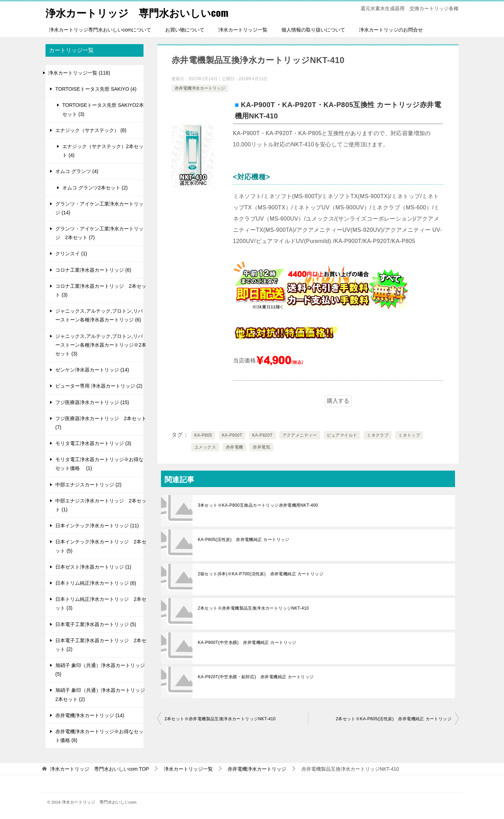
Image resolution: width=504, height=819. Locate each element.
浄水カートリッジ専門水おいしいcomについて (100, 30)
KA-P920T (262, 435)
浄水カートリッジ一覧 (243, 30)
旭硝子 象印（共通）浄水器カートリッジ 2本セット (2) (100, 695)
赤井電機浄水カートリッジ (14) (90, 715)
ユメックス (205, 447)
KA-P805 (203, 435)
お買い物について (185, 30)
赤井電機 (234, 447)
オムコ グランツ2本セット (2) (95, 188)
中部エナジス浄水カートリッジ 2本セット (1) (101, 505)
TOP (100, 769)
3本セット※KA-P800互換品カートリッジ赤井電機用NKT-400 (258, 505)
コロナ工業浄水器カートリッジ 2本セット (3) (101, 290)
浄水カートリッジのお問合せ (391, 30)
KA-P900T (232, 435)
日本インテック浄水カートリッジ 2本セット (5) (101, 546)
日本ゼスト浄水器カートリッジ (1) (93, 567)
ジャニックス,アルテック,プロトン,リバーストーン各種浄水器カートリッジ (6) (99, 315)
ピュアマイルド (342, 435)
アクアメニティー (300, 435)
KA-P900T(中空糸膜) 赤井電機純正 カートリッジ (247, 643)
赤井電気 (261, 447)
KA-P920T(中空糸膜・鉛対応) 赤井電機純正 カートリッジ (256, 677)
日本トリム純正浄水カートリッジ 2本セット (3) (101, 603)
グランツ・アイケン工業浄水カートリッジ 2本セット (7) (99, 233)
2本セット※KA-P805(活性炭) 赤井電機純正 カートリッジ (394, 719)
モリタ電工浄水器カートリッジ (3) (93, 443)
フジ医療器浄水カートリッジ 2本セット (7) (101, 423)
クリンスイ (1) (71, 254)
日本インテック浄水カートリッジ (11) (97, 526)
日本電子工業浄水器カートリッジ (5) (96, 624)
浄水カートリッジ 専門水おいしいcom (140, 12)
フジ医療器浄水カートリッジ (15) (92, 402)
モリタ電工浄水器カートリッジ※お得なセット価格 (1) (99, 464)
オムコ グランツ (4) (77, 171)
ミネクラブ (378, 435)
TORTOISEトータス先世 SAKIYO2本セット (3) (103, 109)
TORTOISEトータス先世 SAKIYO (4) (96, 89)
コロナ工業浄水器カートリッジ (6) (93, 270)
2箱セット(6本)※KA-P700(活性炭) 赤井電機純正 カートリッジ (261, 574)
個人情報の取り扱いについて (313, 30)
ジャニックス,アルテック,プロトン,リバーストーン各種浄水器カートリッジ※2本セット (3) (101, 345)
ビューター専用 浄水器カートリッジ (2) (99, 386)
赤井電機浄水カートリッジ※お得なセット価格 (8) (99, 736)
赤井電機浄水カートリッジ (200, 88)
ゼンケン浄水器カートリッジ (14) (92, 370)
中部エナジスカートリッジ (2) (88, 485)
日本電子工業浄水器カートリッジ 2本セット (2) (101, 645)
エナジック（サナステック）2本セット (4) (103, 151)
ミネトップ (409, 435)
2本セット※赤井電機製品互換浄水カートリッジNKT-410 (253, 608)
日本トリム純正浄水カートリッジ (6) (96, 583)
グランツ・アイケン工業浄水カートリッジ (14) (99, 208)
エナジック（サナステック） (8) (91, 130)
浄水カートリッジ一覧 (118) (79, 73)
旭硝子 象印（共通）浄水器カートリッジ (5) (100, 670)
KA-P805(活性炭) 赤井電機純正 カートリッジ (244, 540)
